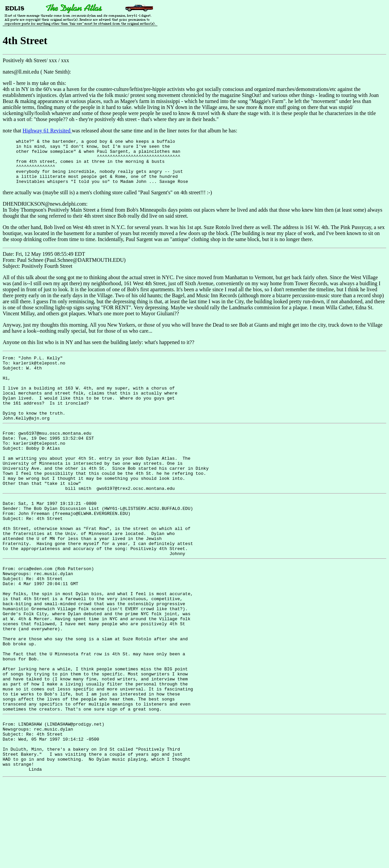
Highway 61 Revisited (47, 131)
